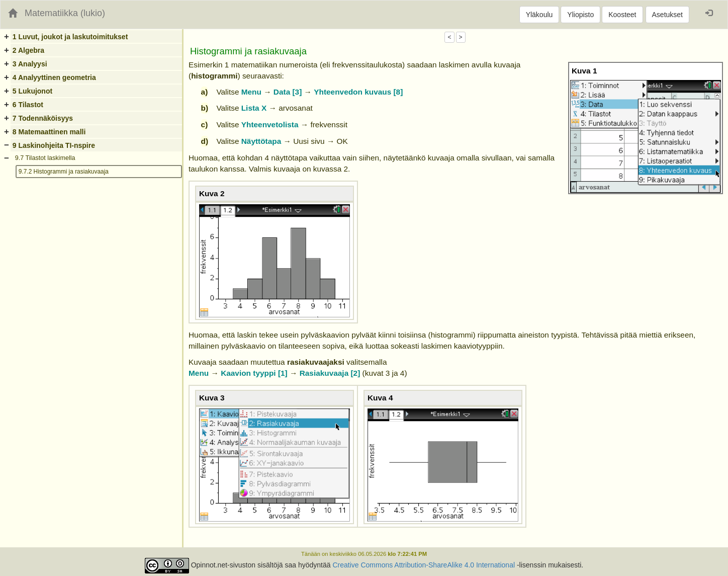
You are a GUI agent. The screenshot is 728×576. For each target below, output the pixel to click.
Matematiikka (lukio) (65, 13)
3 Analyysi (30, 64)
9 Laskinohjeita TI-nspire (54, 145)
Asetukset (667, 15)
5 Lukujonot (32, 91)
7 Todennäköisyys (43, 118)
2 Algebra (28, 50)
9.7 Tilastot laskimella (45, 158)
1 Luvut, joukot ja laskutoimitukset (70, 37)
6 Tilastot (28, 105)
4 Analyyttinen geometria (54, 77)
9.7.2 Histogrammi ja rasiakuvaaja (64, 172)
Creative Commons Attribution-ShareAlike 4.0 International (424, 565)
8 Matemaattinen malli (49, 132)
